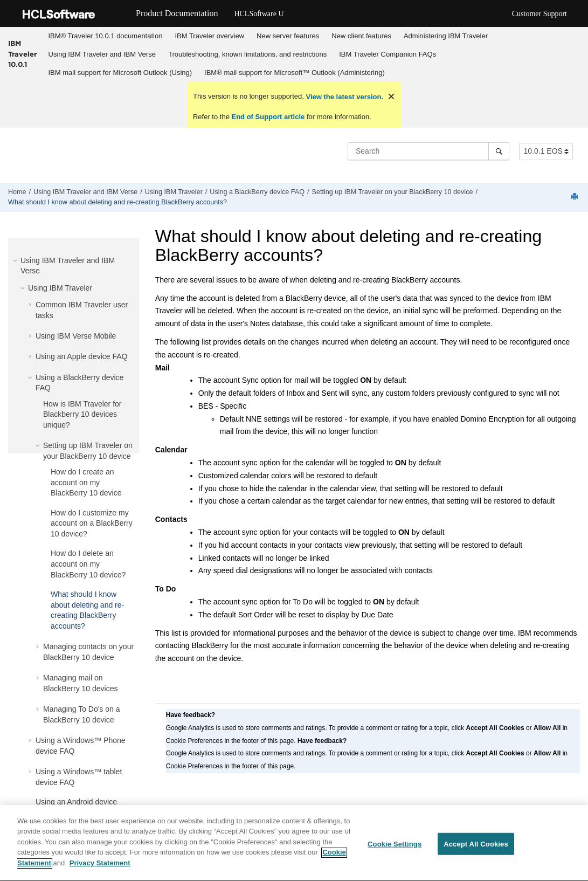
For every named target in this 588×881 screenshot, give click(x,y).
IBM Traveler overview (209, 36)
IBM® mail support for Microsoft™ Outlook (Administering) (295, 73)
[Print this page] (576, 197)
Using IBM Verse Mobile (76, 336)
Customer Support (539, 14)
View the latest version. (344, 97)
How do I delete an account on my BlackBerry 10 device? (88, 564)
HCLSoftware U (259, 14)
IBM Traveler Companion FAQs (388, 54)
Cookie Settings (395, 849)
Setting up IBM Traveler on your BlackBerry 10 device (393, 192)
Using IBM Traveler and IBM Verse (102, 54)
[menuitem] (105, 36)
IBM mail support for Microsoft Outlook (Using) (120, 73)
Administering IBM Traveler (446, 36)
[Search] (499, 151)
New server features (288, 36)
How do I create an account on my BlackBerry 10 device (86, 482)
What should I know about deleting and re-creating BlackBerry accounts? (117, 202)
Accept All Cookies (476, 849)
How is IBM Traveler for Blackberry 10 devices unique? (82, 414)
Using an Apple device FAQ (81, 356)
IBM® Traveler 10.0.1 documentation (106, 36)
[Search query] (428, 151)
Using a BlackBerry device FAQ (257, 192)
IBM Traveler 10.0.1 (22, 54)
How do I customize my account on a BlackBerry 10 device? (92, 523)
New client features (361, 36)
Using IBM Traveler (174, 192)
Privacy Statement (100, 868)
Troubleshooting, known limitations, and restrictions (247, 54)
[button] (16, 260)
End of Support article (268, 117)
